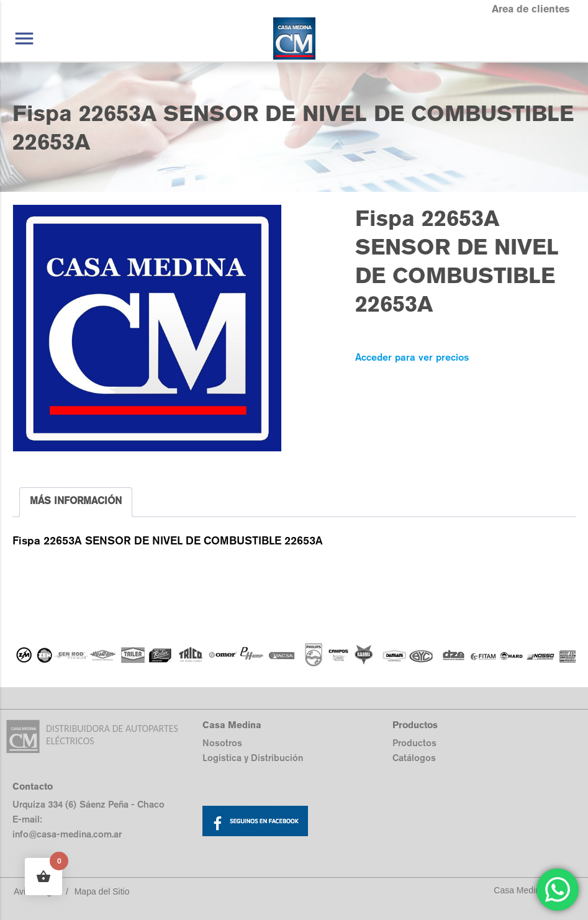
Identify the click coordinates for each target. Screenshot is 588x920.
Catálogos (414, 758)
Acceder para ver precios (412, 357)
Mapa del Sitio (102, 891)
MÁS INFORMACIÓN (76, 501)
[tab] (76, 502)
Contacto (33, 786)
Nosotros (222, 743)
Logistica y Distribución (253, 758)
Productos (414, 743)
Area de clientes (531, 9)
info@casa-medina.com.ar (67, 834)
